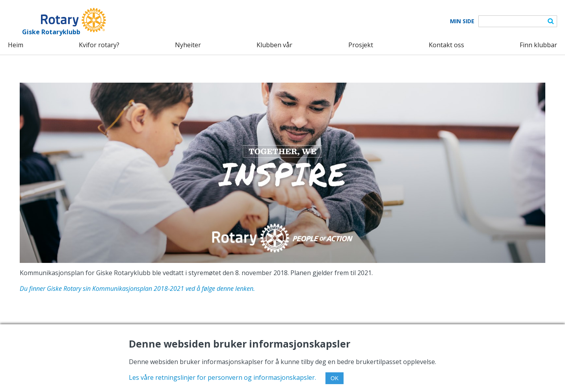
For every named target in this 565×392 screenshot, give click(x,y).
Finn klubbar (538, 45)
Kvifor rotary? (99, 45)
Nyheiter (188, 45)
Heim (16, 45)
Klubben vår (274, 45)
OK (335, 378)
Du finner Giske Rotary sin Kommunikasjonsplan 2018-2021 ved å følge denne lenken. (137, 288)
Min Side (462, 21)
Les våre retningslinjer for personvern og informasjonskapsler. (222, 377)
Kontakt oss (446, 45)
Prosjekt (361, 45)
